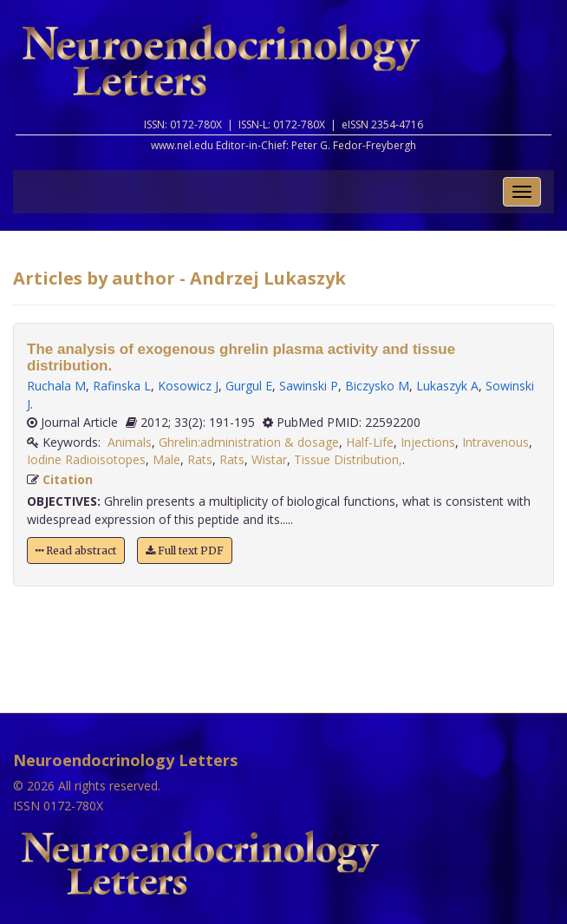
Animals (130, 442)
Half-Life (370, 442)
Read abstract (76, 550)
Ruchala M (56, 386)
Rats (200, 459)
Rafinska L (122, 386)
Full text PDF (185, 550)
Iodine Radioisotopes (86, 459)
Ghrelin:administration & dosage (249, 442)
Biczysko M (377, 386)
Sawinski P (309, 386)
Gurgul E (249, 386)
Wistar (269, 459)
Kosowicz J (188, 386)
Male (166, 459)
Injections (428, 442)
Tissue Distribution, (348, 459)
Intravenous (495, 442)
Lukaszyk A (447, 386)
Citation (68, 479)
